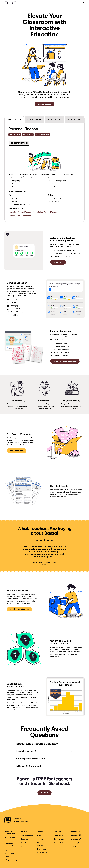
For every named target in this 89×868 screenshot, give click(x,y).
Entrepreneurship (11, 860)
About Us (75, 831)
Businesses (42, 849)
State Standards (44, 853)
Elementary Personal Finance (20, 212)
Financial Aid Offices (42, 844)
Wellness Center (27, 835)
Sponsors (41, 839)
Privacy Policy (59, 843)
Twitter (75, 843)
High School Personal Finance (20, 216)
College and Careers (9, 855)
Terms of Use (59, 839)
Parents (40, 835)
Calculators (25, 843)
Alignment (25, 831)
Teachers (41, 831)
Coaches (24, 839)
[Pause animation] (8, 234)
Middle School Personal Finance (45, 212)
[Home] (10, 3)
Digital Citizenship (11, 850)
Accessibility (59, 835)
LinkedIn (75, 847)
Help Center (59, 831)
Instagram (76, 839)
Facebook (76, 835)
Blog (23, 847)
